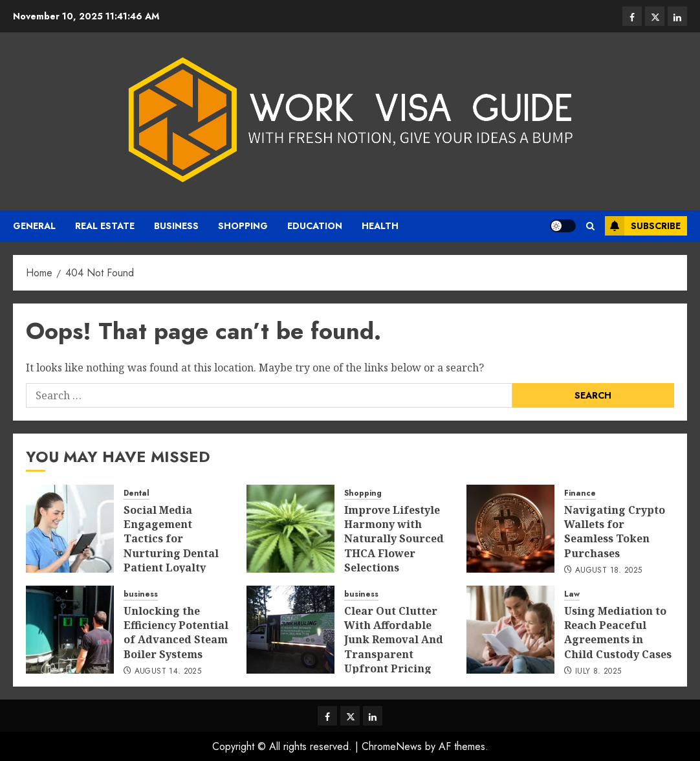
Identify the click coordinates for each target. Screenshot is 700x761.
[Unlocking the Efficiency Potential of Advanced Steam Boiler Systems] (70, 630)
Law (572, 594)
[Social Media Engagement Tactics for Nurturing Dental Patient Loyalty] (70, 529)
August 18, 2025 (608, 571)
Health (380, 226)
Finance (580, 493)
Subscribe (643, 226)
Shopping (243, 226)
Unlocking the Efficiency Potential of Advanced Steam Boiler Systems (176, 633)
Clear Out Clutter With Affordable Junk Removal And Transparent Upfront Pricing (394, 640)
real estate (105, 226)
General (34, 226)
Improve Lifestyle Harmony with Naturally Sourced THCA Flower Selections (394, 539)
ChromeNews (392, 746)
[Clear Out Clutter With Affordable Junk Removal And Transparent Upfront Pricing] (290, 630)
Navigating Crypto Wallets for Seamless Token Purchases (615, 532)
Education (315, 226)
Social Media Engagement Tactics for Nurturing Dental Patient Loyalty (171, 539)
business (176, 226)
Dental (137, 493)
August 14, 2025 (168, 672)
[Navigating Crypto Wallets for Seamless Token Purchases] (510, 529)
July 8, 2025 (598, 672)
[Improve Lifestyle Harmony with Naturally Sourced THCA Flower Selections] (290, 529)
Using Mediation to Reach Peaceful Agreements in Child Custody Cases (618, 633)
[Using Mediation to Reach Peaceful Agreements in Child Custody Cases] (510, 630)
